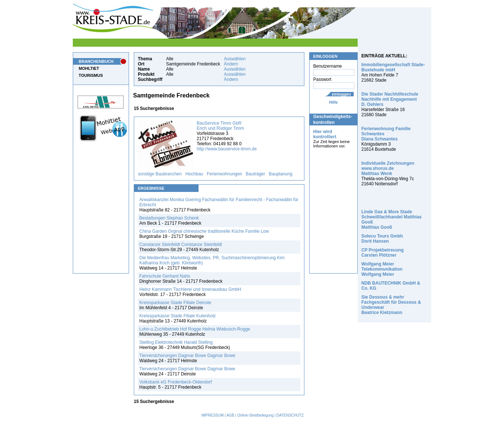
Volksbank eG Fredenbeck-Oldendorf (176, 382)
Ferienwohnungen (225, 174)
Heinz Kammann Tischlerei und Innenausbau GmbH (190, 289)
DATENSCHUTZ (290, 415)
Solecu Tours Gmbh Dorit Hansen (382, 239)
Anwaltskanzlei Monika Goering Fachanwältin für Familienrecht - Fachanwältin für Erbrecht (219, 202)
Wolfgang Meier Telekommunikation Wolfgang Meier (382, 269)
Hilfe (333, 102)
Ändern (231, 64)
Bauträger (256, 174)
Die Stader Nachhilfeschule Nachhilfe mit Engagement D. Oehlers (390, 99)
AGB (230, 415)
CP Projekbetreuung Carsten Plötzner (383, 253)
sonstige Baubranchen (160, 174)
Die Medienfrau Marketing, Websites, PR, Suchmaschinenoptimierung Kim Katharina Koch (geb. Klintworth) (212, 260)
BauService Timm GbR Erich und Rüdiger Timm (220, 126)
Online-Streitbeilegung (255, 415)
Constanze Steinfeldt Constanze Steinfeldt (181, 245)
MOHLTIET (89, 68)
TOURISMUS (91, 75)
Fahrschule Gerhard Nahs (165, 276)
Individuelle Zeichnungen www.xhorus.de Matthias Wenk (388, 168)
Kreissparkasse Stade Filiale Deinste (175, 303)
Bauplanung (280, 174)
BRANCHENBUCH (96, 61)
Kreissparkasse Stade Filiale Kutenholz (178, 316)
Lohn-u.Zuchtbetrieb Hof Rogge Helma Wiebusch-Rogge (195, 329)
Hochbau (194, 174)
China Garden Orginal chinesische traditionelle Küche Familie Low (204, 231)
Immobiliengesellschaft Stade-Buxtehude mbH (393, 67)
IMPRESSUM (213, 415)
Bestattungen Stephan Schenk (169, 218)
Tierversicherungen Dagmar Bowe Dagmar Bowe (187, 356)
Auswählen (235, 59)
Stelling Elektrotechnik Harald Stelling (176, 342)
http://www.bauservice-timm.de (227, 149)
